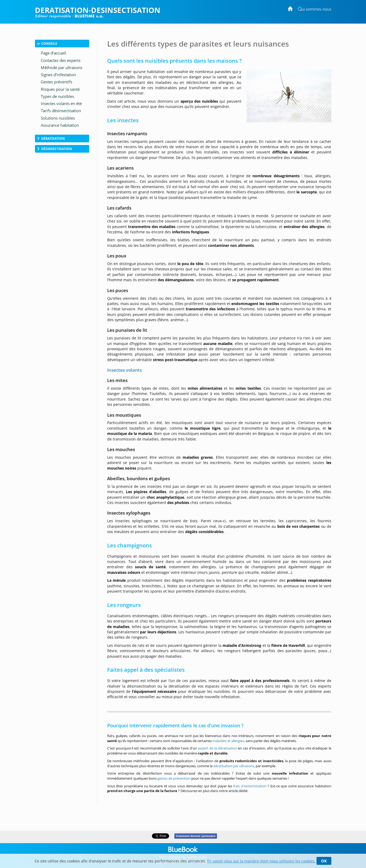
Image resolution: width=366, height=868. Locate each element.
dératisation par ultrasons (234, 766)
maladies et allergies (228, 741)
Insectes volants (125, 370)
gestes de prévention (174, 778)
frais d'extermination (250, 786)
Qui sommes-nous (315, 9)
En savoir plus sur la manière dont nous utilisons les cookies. (261, 861)
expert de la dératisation (217, 748)
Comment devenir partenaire (196, 836)
